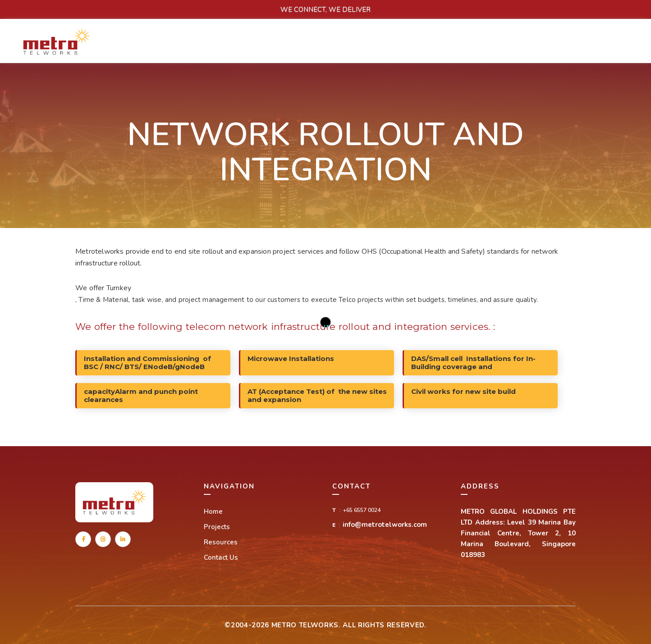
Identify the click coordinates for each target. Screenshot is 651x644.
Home (213, 512)
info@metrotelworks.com (385, 525)
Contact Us (221, 557)
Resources (221, 542)
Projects (217, 527)
